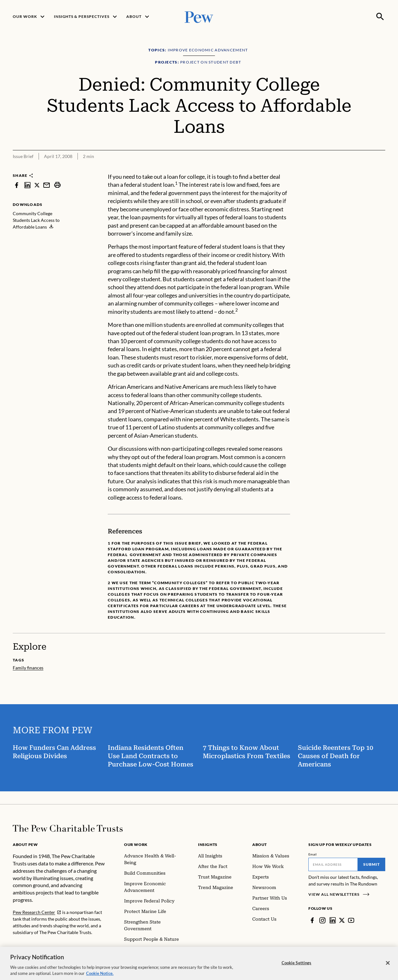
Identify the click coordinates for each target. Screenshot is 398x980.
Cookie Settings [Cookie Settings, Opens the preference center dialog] (297, 969)
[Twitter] (342, 920)
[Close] (388, 969)
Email (313, 854)
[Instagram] (322, 920)
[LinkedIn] (333, 920)
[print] (57, 185)
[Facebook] (312, 920)
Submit (372, 864)
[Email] (333, 864)
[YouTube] (351, 920)
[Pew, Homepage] (199, 16)
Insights (208, 844)
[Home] (68, 828)
